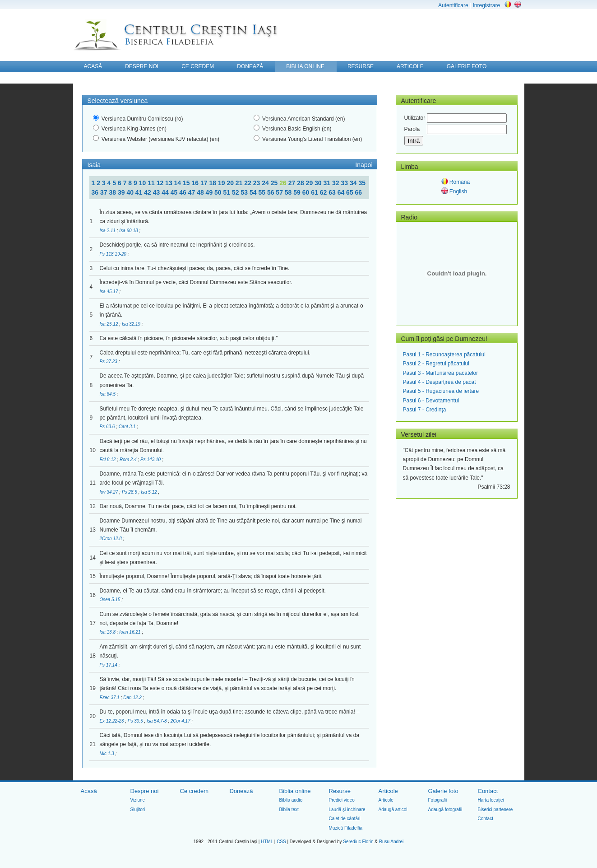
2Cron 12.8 (111, 539)
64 (342, 192)
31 (328, 183)
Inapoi (364, 165)
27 (293, 183)
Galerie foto (443, 791)
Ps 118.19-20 (113, 254)
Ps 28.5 (130, 492)
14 (178, 183)
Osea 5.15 (110, 600)
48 (201, 192)
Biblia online (295, 791)
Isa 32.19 (132, 324)
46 (183, 192)
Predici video (342, 800)
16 (196, 183)
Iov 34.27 (109, 492)
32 (336, 183)
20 (231, 183)
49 (210, 192)
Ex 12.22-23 (112, 721)
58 (289, 192)
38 (113, 192)
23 (257, 183)
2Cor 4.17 (181, 721)
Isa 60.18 (129, 231)
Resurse (340, 791)
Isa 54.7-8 (157, 721)
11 (152, 183)
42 (148, 192)
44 (166, 192)
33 (345, 183)
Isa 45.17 (109, 292)
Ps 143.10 (151, 460)
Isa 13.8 (108, 632)
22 (248, 183)
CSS (281, 842)
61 (315, 192)
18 (213, 183)
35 (362, 183)
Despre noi (145, 791)
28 (301, 183)
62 (324, 192)
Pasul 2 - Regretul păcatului (436, 364)
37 (104, 192)
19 (222, 183)
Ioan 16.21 (130, 632)
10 (143, 183)
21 (240, 183)
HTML (267, 842)
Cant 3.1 (128, 427)
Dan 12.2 (133, 698)
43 (157, 192)
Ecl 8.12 (108, 460)
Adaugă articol (393, 810)
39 (122, 192)
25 (275, 183)
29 (310, 183)
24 (266, 183)
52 (236, 192)
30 (319, 183)
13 (169, 183)
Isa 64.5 (108, 394)
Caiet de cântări (345, 819)
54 (254, 192)
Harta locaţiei (491, 800)
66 (359, 192)
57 (280, 192)
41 (140, 192)
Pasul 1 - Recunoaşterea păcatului (444, 355)
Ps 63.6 (108, 427)
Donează (241, 791)
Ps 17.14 (109, 665)
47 (192, 192)
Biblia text (289, 810)
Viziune (138, 800)
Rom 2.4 (129, 460)
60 (307, 192)
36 (96, 192)
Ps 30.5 (136, 721)
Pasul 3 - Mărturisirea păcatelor (441, 373)
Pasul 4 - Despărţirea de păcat (440, 382)
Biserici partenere (495, 810)
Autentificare (453, 5)
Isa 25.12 (109, 324)
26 (284, 183)
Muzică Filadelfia (346, 828)
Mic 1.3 (107, 754)
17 (205, 183)
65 (350, 192)
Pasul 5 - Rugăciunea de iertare (441, 391)
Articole (388, 791)
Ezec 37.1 (110, 698)
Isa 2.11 (108, 231)
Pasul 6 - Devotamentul (431, 401)
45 (175, 192)
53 (245, 192)
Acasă (89, 791)
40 (131, 192)
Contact (488, 791)
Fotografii (438, 800)
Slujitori (138, 810)
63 (333, 192)
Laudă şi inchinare (347, 810)
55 (262, 192)
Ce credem (194, 791)
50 (219, 192)
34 (354, 183)
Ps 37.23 (109, 362)
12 (161, 183)
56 (271, 192)
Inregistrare (486, 5)
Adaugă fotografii (445, 810)
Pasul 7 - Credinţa (425, 410)
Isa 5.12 (149, 492)
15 (187, 183)
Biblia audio (291, 800)
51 (228, 192)
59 (298, 192)
